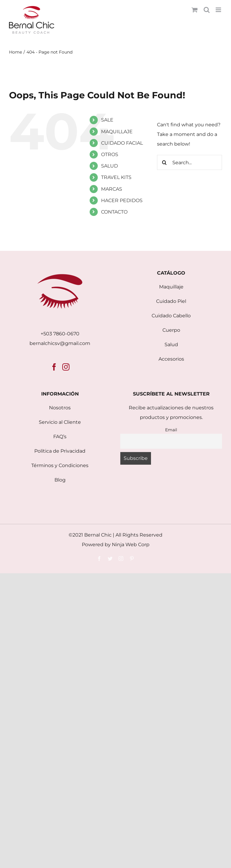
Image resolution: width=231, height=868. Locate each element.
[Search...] (189, 162)
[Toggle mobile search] (207, 10)
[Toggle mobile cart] (195, 10)
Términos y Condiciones (60, 465)
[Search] (165, 162)
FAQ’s (60, 437)
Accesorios (171, 359)
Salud (171, 345)
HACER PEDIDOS (122, 200)
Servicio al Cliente (60, 422)
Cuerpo (171, 330)
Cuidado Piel (171, 301)
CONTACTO (114, 212)
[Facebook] (54, 367)
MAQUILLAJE (117, 132)
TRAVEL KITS (116, 177)
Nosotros (60, 408)
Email (171, 430)
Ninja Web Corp (131, 545)
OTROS (110, 154)
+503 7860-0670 (60, 334)
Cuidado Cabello (171, 316)
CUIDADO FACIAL (122, 143)
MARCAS (112, 189)
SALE (107, 120)
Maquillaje (171, 287)
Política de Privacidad (60, 451)
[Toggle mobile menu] (219, 10)
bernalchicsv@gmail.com (60, 343)
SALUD (109, 166)
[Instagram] (66, 367)
